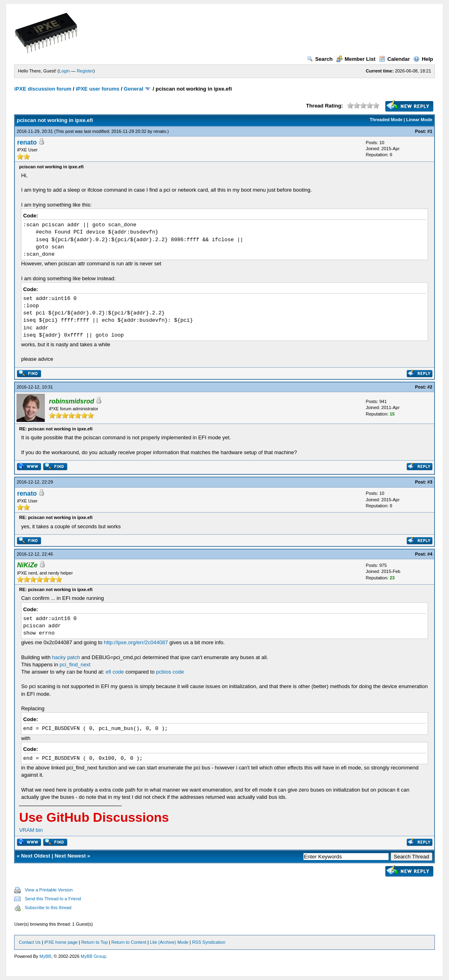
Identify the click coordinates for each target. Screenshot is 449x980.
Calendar (394, 59)
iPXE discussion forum (43, 89)
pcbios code (170, 672)
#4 (430, 554)
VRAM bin (31, 830)
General (133, 89)
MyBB (45, 956)
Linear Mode (419, 120)
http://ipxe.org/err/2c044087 (136, 642)
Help (423, 59)
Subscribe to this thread (48, 908)
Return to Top (94, 942)
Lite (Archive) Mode (169, 942)
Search (320, 59)
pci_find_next (75, 665)
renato (160, 131)
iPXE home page (61, 942)
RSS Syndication (209, 942)
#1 (430, 131)
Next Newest (70, 856)
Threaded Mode (386, 120)
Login (64, 71)
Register (85, 71)
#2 (430, 387)
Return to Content (129, 942)
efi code (115, 672)
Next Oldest (35, 856)
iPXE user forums (98, 89)
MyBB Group (93, 956)
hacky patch (66, 657)
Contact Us (29, 942)
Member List (356, 59)
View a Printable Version (49, 890)
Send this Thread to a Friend (53, 899)
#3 (430, 482)
